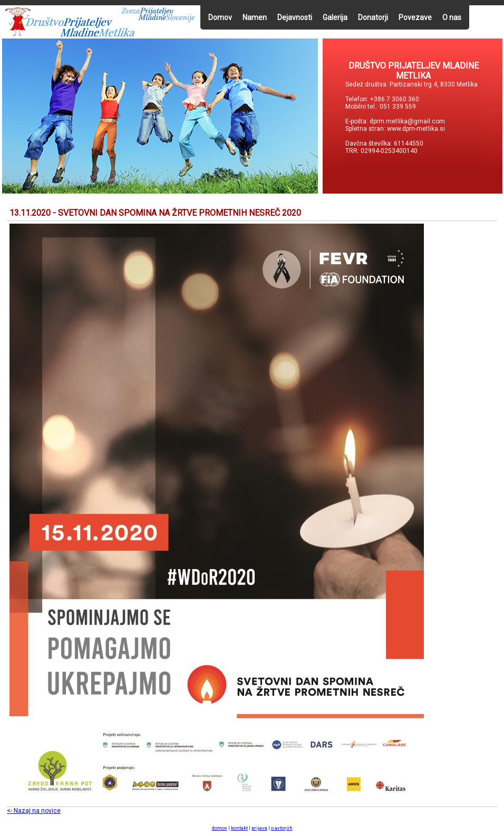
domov (220, 828)
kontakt (239, 828)
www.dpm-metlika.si (417, 129)
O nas (452, 17)
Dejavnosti (295, 17)
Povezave (415, 17)
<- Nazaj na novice (34, 811)
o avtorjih (282, 828)
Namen (255, 17)
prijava (259, 828)
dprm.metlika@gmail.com (407, 121)
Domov (220, 17)
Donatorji (373, 17)
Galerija (335, 17)
